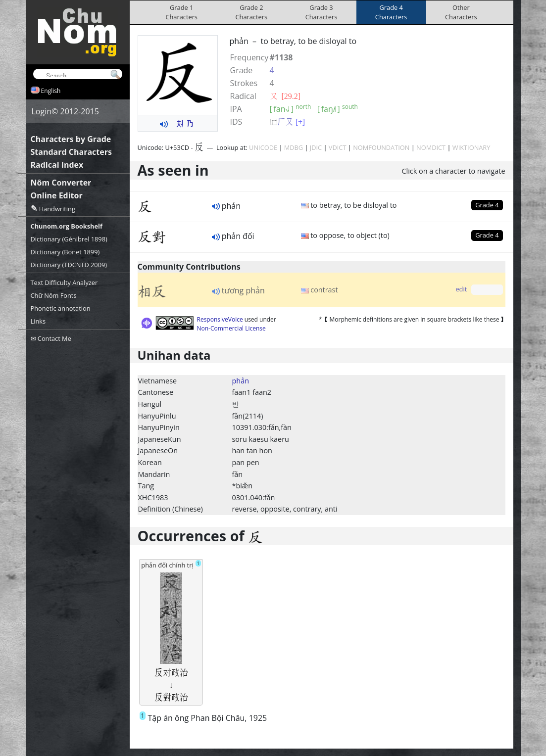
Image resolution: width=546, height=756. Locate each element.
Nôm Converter (61, 183)
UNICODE (263, 147)
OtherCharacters (461, 12)
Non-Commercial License (231, 328)
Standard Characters (71, 152)
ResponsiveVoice (220, 319)
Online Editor (57, 195)
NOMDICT (431, 147)
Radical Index (57, 165)
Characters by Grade (71, 139)
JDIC (316, 147)
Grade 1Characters (181, 12)
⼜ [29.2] (285, 96)
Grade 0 (487, 289)
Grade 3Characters (322, 12)
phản (241, 381)
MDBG (294, 147)
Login (42, 111)
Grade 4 (487, 205)
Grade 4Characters (391, 12)
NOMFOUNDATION (381, 147)
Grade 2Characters (252, 12)
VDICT (338, 147)
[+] (300, 122)
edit (461, 289)
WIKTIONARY (472, 147)
